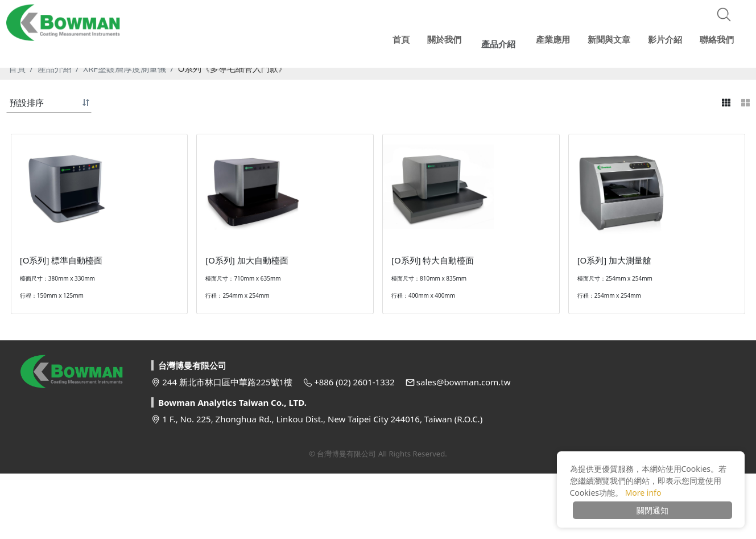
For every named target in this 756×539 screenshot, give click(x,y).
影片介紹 (664, 37)
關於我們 (451, 37)
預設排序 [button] (27, 102)
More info (643, 493)
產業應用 (553, 37)
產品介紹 (55, 68)
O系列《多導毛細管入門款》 (233, 68)
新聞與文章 (609, 37)
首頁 (17, 68)
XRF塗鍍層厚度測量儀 (125, 68)
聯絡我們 (716, 37)
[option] (378, 57)
